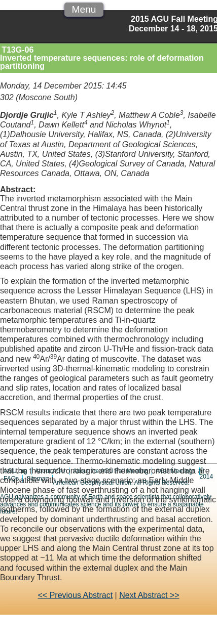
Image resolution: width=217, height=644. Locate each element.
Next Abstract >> (149, 595)
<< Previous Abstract (76, 595)
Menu (84, 9)
